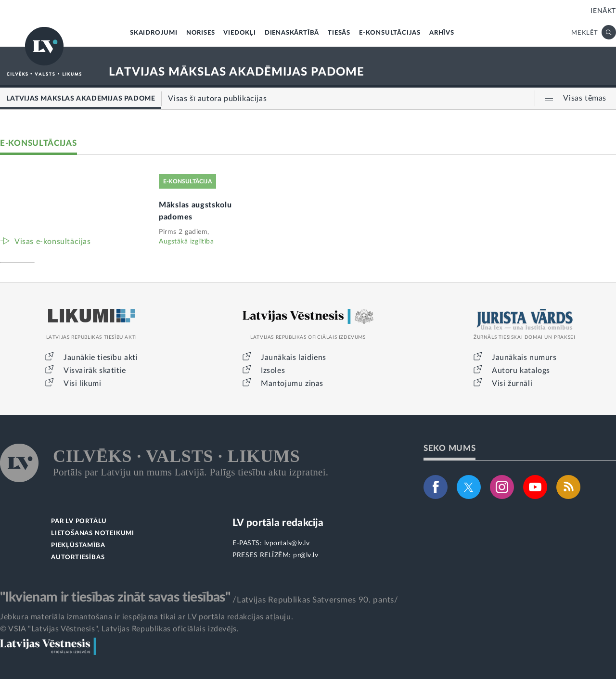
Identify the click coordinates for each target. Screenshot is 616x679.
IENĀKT (603, 11)
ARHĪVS (442, 33)
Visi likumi (83, 384)
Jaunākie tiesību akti (101, 358)
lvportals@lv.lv (287, 543)
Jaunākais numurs (524, 358)
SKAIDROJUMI (154, 33)
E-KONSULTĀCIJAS (390, 33)
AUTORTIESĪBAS (78, 557)
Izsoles (273, 371)
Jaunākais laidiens (294, 358)
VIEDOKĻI (239, 33)
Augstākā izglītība (186, 242)
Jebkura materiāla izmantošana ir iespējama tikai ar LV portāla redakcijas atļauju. (147, 617)
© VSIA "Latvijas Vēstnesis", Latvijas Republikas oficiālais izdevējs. (119, 629)
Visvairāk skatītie (95, 371)
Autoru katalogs (521, 371)
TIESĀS (339, 33)
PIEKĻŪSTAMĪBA (78, 545)
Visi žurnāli (512, 384)
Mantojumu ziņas (292, 384)
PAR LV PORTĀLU (79, 521)
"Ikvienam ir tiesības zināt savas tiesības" (115, 597)
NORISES (201, 33)
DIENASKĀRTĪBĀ (292, 33)
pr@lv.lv (306, 555)
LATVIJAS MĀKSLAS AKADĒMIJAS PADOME (237, 72)
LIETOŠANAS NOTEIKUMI (93, 533)
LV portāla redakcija (278, 523)
